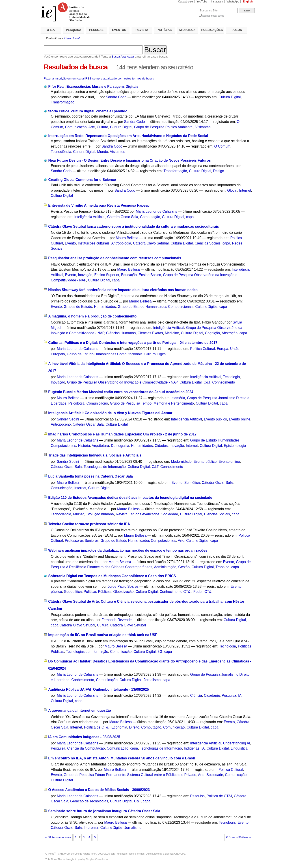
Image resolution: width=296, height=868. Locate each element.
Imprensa (91, 828)
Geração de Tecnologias (89, 801)
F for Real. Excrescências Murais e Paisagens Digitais (93, 87)
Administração (165, 567)
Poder (198, 592)
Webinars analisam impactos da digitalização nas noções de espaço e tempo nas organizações (128, 550)
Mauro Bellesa (127, 238)
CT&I (209, 592)
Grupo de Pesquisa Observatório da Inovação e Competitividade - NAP (122, 382)
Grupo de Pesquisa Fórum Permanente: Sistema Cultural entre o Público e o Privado (130, 775)
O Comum (222, 146)
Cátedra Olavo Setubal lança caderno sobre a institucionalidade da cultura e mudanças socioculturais (134, 226)
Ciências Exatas (150, 333)
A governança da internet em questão (80, 710)
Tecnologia (231, 377)
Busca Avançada (123, 57)
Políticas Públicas (97, 592)
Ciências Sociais (208, 243)
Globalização (123, 592)
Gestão (184, 567)
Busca (188, 8)
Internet (245, 190)
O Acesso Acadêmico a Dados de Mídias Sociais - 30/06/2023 (99, 790)
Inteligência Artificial (90, 217)
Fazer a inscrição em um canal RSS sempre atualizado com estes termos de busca (99, 78)
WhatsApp (233, 2)
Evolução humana (100, 514)
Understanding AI (237, 743)
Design (219, 171)
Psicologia (76, 403)
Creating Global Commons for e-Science (82, 180)
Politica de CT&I (219, 796)
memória (178, 398)
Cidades (161, 446)
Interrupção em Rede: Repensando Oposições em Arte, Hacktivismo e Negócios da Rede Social (128, 136)
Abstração (230, 333)
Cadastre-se (186, 2)
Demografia (120, 446)
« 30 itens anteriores (58, 837)
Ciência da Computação (86, 748)
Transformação (63, 102)
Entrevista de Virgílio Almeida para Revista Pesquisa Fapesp (99, 205)
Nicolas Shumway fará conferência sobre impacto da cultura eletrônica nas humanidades (123, 290)
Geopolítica (73, 592)
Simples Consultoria (97, 859)
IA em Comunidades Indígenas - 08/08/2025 (84, 737)
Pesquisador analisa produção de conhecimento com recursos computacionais (115, 258)
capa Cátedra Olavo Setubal (73, 625)
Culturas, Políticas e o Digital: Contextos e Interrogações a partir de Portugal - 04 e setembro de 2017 (133, 343)
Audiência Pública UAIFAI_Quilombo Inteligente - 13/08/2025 (98, 689)
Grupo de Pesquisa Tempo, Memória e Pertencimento (152, 403)
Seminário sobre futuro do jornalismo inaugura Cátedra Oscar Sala (104, 811)
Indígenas (192, 748)
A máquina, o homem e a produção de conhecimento (92, 316)
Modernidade (181, 462)
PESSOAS (96, 30)
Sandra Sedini (68, 419)
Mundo (103, 152)
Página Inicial (72, 38)
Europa (223, 349)
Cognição (212, 333)
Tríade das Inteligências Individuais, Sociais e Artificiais (95, 455)
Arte (92, 127)
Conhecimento (224, 382)
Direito (134, 727)
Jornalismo (152, 680)
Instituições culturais (94, 243)
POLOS (237, 30)
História (84, 446)
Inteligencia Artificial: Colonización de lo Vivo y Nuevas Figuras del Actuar (110, 413)
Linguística (239, 748)
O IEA (51, 30)
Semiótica (192, 483)
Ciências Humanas (121, 333)
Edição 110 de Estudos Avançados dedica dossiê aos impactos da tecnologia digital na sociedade (130, 498)
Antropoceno (61, 424)
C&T (207, 382)
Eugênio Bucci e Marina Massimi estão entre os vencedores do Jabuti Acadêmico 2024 (121, 392)
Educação (129, 275)
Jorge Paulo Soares (123, 586)
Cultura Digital (230, 97)
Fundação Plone (125, 854)
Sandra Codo (116, 97)
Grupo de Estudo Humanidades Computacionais (156, 307)
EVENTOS (119, 30)
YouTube (202, 2)
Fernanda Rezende (117, 620)
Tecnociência (61, 152)
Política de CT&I (97, 727)
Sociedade (170, 514)
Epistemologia (235, 446)
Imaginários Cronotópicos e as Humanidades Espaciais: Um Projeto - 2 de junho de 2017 (122, 434)
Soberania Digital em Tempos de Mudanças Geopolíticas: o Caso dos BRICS (112, 576)
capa (190, 217)
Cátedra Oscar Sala (123, 217)
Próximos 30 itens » (238, 837)
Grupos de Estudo (78, 307)
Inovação (85, 275)
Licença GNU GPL (175, 854)
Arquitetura (100, 446)
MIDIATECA (187, 30)
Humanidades (105, 307)
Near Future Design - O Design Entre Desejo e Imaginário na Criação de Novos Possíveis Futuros (130, 160)
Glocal (232, 190)
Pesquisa (229, 695)
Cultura (103, 127)
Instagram (217, 2)
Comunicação (76, 127)
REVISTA (142, 30)
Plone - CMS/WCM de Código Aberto (69, 854)
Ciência (196, 695)
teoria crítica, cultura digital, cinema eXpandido (88, 111)
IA (240, 695)
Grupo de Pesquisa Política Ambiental (164, 127)
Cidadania (212, 695)
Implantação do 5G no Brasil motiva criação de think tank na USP (103, 635)
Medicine (172, 333)
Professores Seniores (82, 541)
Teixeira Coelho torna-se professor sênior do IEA (89, 524)
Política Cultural (203, 349)
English (248, 2)
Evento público (215, 419)
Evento (70, 243)
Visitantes (203, 127)
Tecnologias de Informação (105, 467)
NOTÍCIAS (165, 30)
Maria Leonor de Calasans (156, 211)
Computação (150, 217)
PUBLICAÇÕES (212, 30)
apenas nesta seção (213, 16)
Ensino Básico (150, 275)
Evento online (240, 419)
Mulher (78, 514)
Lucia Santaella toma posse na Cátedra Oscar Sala (90, 476)
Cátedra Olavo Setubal (151, 243)
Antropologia (121, 243)
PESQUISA (73, 30)
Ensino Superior (107, 275)
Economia (119, 727)
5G (160, 652)
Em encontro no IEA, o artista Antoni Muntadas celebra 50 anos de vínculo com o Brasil (122, 758)
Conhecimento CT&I (175, 592)
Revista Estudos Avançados (138, 514)
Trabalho (222, 567)
